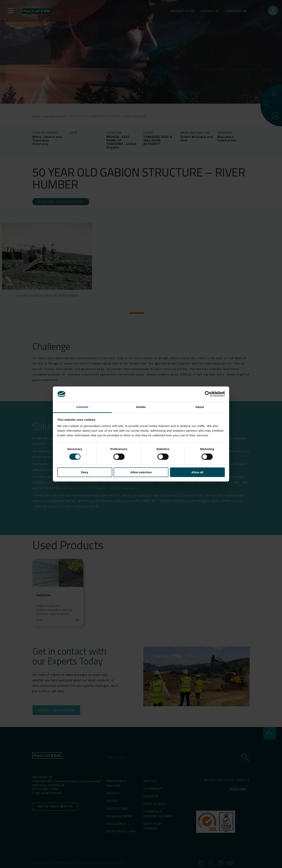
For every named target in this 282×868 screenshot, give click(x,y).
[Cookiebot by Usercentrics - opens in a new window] (208, 394)
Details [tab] (141, 407)
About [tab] (200, 407)
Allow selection (141, 472)
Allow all (197, 472)
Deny (85, 472)
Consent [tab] (82, 407)
